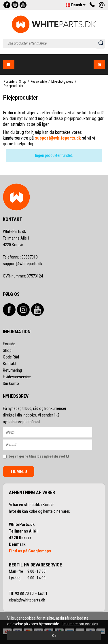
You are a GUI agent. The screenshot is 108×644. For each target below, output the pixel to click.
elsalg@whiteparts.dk (28, 600)
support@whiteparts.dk (23, 264)
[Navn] (53, 432)
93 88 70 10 (25, 593)
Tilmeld (19, 472)
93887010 (20, 257)
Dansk (76, 5)
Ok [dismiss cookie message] (54, 636)
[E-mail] (53, 444)
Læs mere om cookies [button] (80, 624)
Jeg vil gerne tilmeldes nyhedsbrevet (44, 455)
